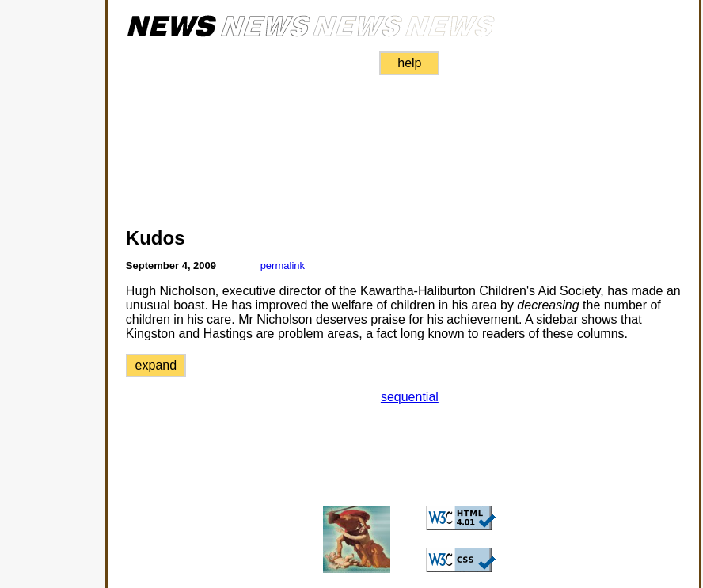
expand (156, 365)
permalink (283, 266)
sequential (410, 397)
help (409, 63)
